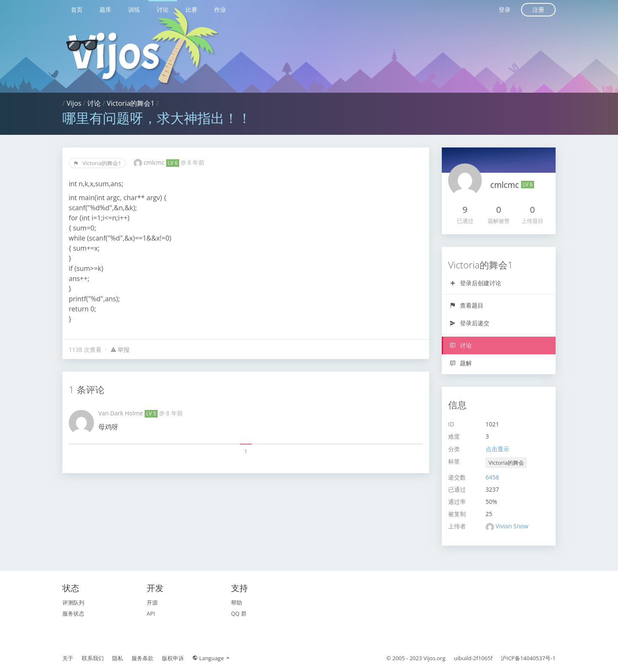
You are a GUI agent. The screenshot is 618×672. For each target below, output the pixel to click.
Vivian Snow (512, 526)
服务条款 (142, 658)
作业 (220, 9)
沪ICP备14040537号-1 (528, 658)
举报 (120, 349)
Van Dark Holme (121, 413)
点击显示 (497, 449)
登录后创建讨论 (475, 283)
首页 (77, 9)
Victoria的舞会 (506, 463)
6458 (492, 477)
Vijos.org (435, 658)
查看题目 (466, 305)
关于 (68, 658)
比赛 (191, 9)
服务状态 (73, 613)
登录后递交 (469, 323)
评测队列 (73, 602)
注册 (538, 9)
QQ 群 (239, 613)
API (151, 613)
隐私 (118, 658)
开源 (152, 602)
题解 (461, 363)
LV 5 (151, 414)
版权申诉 (173, 658)
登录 (505, 9)
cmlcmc (155, 162)
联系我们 (93, 658)
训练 (134, 9)
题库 (105, 9)
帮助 (236, 602)
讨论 (163, 9)
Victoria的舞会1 (130, 103)
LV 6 (173, 163)
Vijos (74, 103)
